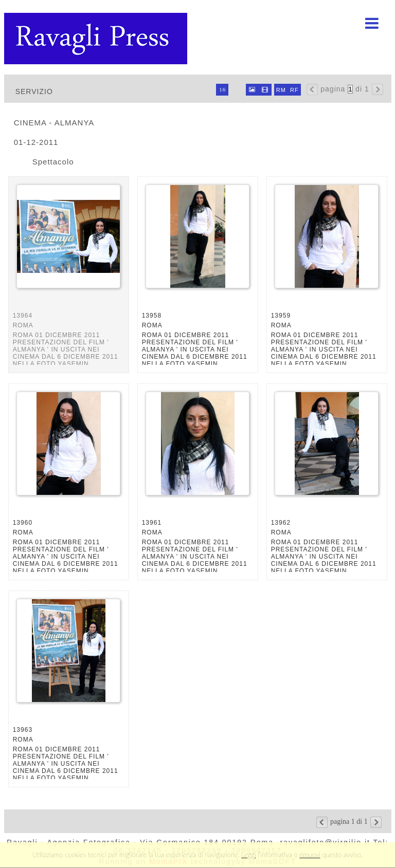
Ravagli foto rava (97, 39)
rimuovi (310, 855)
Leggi (248, 855)
